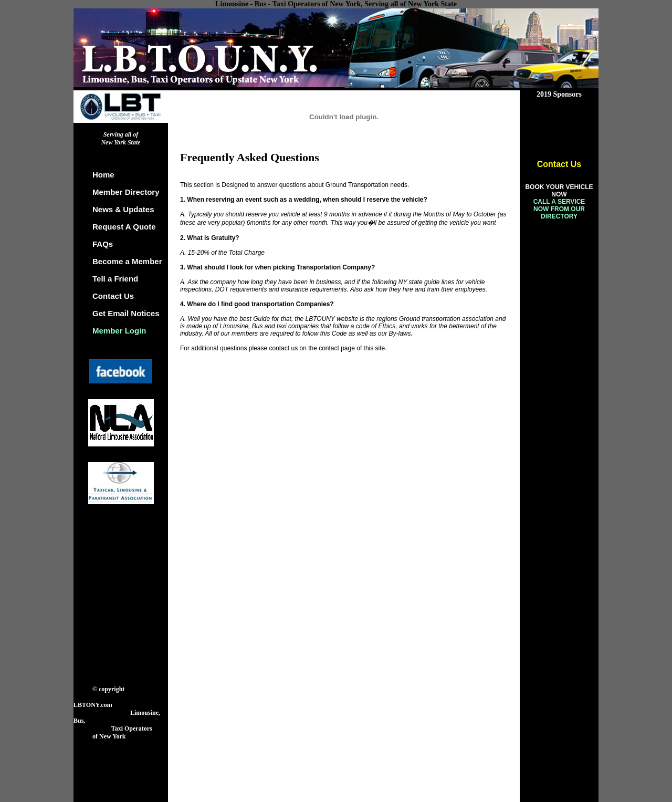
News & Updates (123, 209)
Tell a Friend (115, 279)
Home (103, 175)
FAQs (103, 244)
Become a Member (127, 261)
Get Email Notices (126, 313)
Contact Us (113, 296)
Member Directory (126, 192)
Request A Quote (124, 227)
